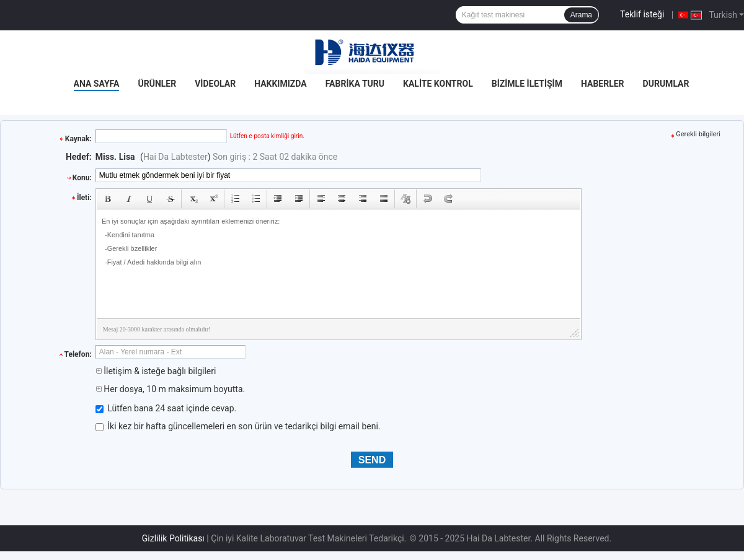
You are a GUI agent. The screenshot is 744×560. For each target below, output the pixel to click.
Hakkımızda (281, 84)
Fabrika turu (355, 84)
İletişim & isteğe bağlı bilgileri (156, 371)
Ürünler (157, 84)
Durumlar (666, 84)
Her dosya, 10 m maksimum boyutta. (170, 389)
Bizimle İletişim (527, 84)
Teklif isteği (642, 14)
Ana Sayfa (97, 84)
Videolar (215, 84)
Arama (581, 15)
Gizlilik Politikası (173, 538)
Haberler (603, 84)
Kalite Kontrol (438, 84)
